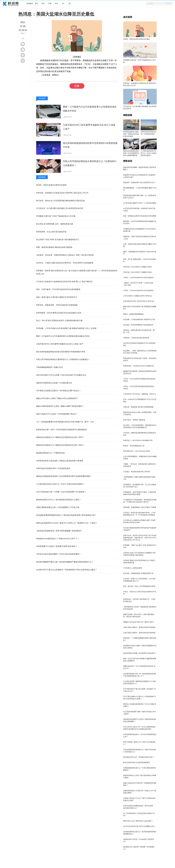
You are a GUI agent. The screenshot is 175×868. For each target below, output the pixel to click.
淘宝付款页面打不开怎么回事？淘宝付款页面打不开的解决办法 (61, 375)
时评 (56, 3)
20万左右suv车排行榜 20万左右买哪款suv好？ (139, 826)
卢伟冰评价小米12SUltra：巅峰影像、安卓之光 (140, 394)
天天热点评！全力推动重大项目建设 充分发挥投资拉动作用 (60, 208)
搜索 (169, 3)
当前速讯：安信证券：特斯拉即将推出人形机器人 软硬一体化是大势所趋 (65, 255)
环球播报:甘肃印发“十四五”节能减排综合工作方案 (56, 216)
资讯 (36, 3)
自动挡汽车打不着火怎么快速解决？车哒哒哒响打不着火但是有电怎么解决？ (67, 570)
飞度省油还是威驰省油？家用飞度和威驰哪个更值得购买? (59, 531)
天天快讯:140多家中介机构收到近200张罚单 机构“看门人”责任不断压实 (64, 282)
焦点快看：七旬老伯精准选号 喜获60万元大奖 (139, 319)
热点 (43, 3)
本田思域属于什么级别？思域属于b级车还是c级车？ (57, 546)
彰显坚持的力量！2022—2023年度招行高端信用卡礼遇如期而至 (62, 430)
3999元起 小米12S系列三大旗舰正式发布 (137, 267)
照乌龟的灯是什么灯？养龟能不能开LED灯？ (139, 757)
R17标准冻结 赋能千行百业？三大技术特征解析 (140, 203)
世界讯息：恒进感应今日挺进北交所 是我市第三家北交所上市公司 (62, 193)
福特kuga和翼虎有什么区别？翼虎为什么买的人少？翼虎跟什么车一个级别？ (67, 523)
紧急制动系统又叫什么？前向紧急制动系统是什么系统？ (58, 500)
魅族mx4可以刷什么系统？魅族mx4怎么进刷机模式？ (57, 398)
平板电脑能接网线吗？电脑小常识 (50, 367)
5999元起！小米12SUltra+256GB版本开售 (138, 440)
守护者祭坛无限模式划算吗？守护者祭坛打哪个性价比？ (58, 391)
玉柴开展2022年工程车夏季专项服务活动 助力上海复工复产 (60, 344)
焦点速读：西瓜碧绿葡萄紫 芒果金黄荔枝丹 (138, 325)
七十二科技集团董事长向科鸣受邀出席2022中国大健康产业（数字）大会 (65, 422)
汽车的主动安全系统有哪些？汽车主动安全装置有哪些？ (58, 554)
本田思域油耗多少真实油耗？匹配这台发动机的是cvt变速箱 (60, 461)
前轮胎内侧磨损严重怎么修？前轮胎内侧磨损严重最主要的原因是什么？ (65, 562)
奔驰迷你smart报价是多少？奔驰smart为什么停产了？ (58, 539)
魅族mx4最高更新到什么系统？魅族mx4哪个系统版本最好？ (60, 406)
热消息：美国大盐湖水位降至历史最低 (51, 185)
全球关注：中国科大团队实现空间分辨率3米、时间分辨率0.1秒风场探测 (65, 263)
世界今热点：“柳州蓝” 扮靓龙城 (134, 420)
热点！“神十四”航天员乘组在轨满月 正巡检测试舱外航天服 (59, 321)
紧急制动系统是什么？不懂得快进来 (50, 453)
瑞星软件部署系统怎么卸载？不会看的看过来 (54, 383)
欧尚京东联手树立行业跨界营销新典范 (136, 762)
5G (63, 3)
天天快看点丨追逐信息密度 (133, 568)
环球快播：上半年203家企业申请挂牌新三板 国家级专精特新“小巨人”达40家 (66, 328)
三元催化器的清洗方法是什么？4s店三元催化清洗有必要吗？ (60, 484)
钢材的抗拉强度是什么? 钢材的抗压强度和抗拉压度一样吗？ (60, 437)
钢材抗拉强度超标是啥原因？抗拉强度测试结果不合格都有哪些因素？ (64, 476)
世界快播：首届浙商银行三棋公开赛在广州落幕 (140, 507)
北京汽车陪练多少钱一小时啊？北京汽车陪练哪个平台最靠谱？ (61, 492)
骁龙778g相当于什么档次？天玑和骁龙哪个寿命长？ (57, 414)
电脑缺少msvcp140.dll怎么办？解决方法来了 (139, 622)
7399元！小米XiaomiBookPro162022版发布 (138, 278)
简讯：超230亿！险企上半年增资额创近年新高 (139, 586)
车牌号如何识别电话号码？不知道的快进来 (53, 468)
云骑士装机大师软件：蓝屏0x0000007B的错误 (139, 627)
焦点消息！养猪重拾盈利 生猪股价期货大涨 (138, 573)
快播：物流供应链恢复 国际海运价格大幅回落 (54, 247)
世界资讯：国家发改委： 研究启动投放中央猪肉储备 (57, 305)
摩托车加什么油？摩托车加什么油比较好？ (138, 821)
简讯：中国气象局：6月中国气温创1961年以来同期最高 (58, 289)
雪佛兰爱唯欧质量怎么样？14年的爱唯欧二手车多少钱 (58, 507)
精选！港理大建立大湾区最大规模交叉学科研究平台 (57, 297)
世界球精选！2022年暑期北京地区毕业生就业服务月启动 (59, 313)
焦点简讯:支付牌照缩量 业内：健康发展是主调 (55, 224)
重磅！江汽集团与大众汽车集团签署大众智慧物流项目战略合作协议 (63, 336)
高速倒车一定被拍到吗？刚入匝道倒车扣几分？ (140, 182)
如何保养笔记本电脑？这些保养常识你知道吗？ (140, 653)
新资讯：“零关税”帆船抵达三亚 (134, 446)
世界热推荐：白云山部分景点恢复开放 (51, 232)
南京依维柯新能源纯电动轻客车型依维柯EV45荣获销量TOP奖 (61, 352)
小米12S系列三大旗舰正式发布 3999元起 (137, 296)
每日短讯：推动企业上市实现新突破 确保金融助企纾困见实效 (60, 201)
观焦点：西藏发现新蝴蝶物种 (133, 314)
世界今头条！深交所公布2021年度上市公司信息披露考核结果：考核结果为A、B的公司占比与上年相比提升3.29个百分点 (140, 538)
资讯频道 (30, 3)
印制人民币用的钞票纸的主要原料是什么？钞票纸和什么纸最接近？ (63, 359)
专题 (50, 3)
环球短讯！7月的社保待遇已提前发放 (136, 338)
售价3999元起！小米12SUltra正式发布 (137, 451)
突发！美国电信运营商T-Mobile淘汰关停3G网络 (140, 216)
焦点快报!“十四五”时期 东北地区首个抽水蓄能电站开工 (58, 240)
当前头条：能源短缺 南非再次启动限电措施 (138, 407)
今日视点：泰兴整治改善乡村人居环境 (136, 472)
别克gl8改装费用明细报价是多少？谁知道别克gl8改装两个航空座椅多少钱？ (66, 515)
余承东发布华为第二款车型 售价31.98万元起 (139, 301)
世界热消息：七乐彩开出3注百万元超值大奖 (139, 366)
